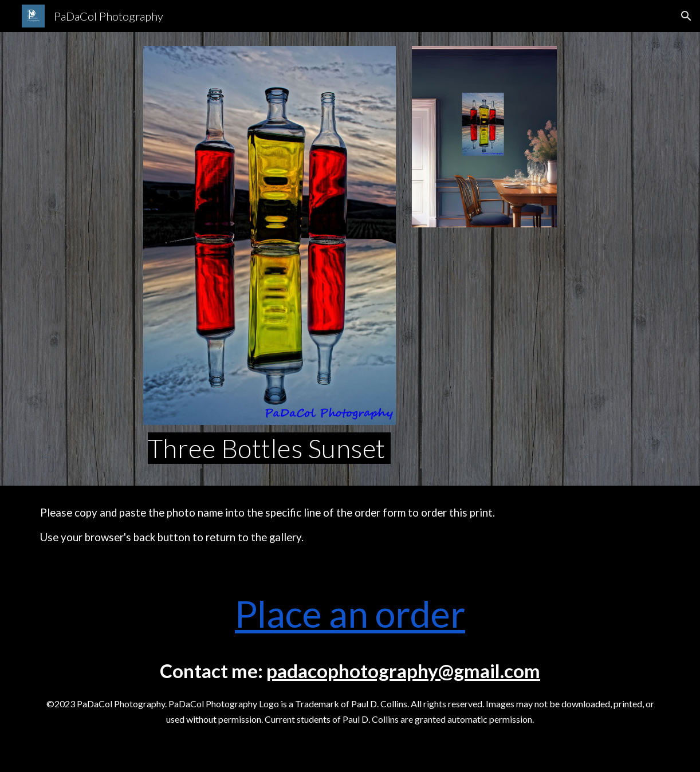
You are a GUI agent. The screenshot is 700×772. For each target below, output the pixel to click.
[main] (270, 448)
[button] (686, 16)
